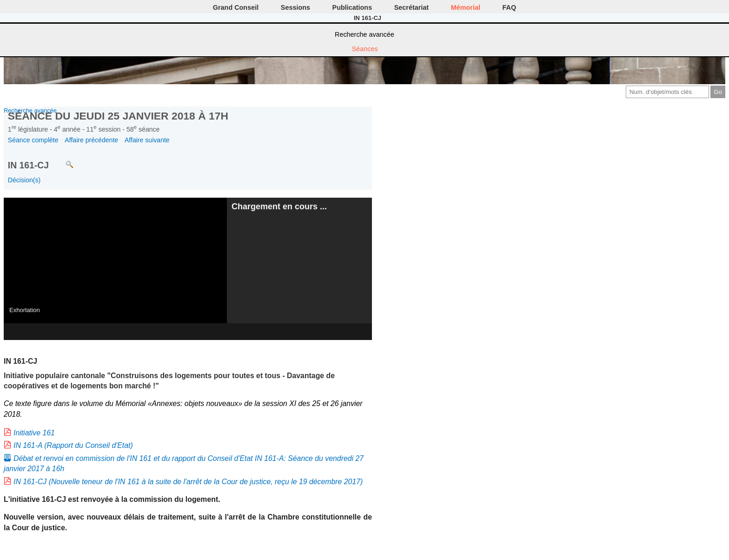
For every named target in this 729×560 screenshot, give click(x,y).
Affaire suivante (147, 140)
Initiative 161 (34, 433)
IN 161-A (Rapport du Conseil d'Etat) (73, 445)
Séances (365, 49)
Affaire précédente (91, 140)
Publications (352, 7)
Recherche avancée (364, 34)
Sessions (295, 7)
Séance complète (33, 140)
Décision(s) (24, 180)
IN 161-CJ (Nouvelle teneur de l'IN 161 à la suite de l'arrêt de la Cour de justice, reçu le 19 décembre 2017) (188, 482)
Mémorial (466, 7)
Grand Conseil (236, 7)
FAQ (510, 7)
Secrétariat (411, 7)
